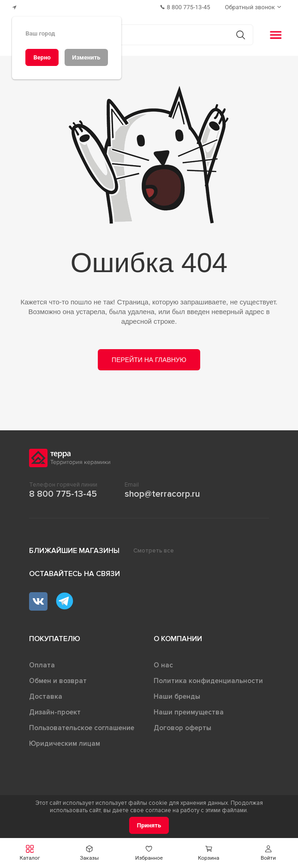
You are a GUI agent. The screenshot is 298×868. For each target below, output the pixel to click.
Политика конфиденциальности (208, 681)
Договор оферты (182, 728)
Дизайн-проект (55, 712)
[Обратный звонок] (254, 7)
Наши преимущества (189, 712)
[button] (30, 853)
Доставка (46, 696)
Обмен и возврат (58, 681)
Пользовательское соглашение (82, 728)
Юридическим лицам (65, 743)
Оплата (42, 665)
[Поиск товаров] (144, 35)
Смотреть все (154, 551)
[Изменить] (86, 57)
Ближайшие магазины (74, 551)
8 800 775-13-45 (63, 494)
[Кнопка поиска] (241, 35)
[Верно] (42, 57)
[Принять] (149, 825)
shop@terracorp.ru (162, 494)
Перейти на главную (149, 360)
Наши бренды (177, 696)
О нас (163, 665)
